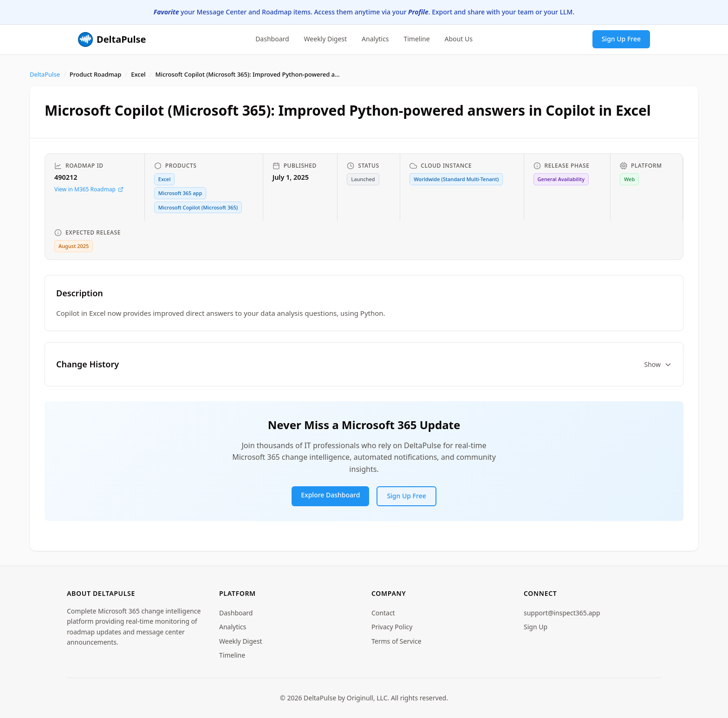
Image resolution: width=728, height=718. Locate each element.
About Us (459, 39)
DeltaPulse (45, 74)
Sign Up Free (621, 39)
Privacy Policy (392, 627)
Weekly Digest (326, 39)
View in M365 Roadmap (89, 189)
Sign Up (536, 627)
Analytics (375, 39)
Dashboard (272, 39)
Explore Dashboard (330, 495)
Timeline (416, 39)
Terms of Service (396, 641)
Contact (383, 613)
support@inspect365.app (562, 613)
